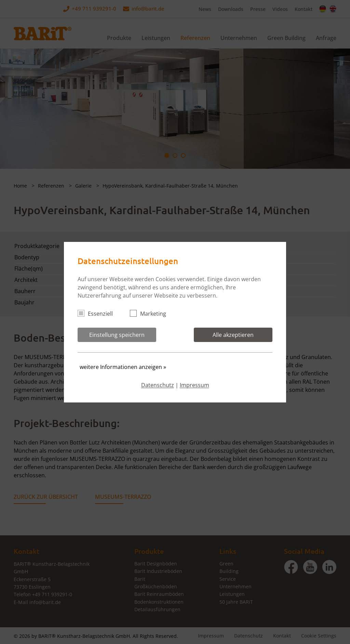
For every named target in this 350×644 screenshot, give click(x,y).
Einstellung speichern (117, 335)
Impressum (194, 385)
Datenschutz (158, 385)
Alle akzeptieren (233, 335)
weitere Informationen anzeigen (123, 367)
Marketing (151, 314)
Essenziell (98, 314)
